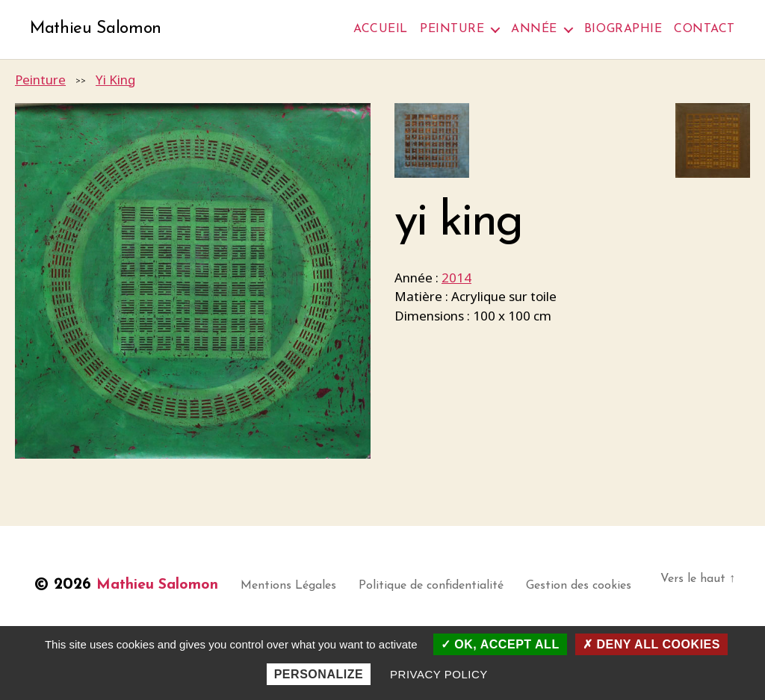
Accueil (381, 29)
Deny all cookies (651, 644)
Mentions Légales (301, 587)
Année (534, 29)
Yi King (115, 80)
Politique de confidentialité (444, 587)
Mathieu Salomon (99, 30)
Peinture (452, 29)
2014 (456, 278)
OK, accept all (500, 644)
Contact (704, 29)
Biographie (623, 29)
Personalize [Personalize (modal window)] (319, 674)
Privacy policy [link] (439, 674)
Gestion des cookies (591, 587)
